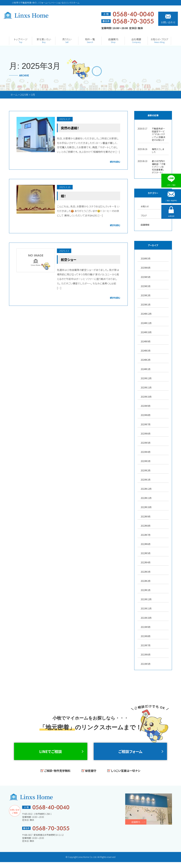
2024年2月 (146, 360)
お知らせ (145, 206)
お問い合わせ (168, 19)
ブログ (144, 216)
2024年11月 (146, 323)
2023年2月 (146, 470)
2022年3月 (146, 572)
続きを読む (115, 162)
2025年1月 (146, 305)
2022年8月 (146, 526)
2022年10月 (146, 507)
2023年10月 (146, 397)
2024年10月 (146, 332)
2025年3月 (146, 286)
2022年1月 (146, 590)
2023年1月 (146, 480)
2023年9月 (146, 406)
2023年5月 (146, 443)
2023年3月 (146, 461)
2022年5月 (146, 553)
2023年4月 (146, 452)
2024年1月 (146, 369)
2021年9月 (146, 627)
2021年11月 (146, 608)
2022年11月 (146, 498)
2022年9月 (146, 516)
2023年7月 (146, 424)
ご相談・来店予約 (171, 198)
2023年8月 (146, 415)
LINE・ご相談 (171, 181)
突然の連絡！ (70, 128)
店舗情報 (145, 225)
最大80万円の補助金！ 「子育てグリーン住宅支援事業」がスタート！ (159, 167)
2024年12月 (146, 314)
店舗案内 (136, 828)
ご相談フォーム (130, 754)
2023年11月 (146, 387)
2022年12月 (146, 489)
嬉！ (63, 196)
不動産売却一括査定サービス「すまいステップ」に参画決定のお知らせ (159, 134)
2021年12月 (146, 599)
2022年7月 (146, 535)
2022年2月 (146, 581)
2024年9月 (146, 341)
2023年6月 (146, 434)
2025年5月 (146, 277)
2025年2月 (146, 295)
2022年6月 (146, 544)
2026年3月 (146, 258)
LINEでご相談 (51, 754)
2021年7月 (146, 645)
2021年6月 (146, 655)
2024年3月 (146, 351)
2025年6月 (146, 268)
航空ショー (69, 259)
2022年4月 (146, 562)
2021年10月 (146, 618)
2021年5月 (146, 664)
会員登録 (171, 216)
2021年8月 (146, 636)
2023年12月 (146, 378)
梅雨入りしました (158, 150)
